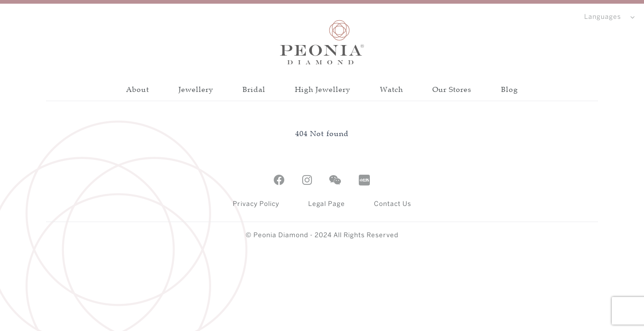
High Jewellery (322, 89)
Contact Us (393, 204)
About (138, 89)
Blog (509, 89)
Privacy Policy (256, 204)
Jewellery (196, 89)
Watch (391, 89)
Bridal (254, 89)
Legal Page (327, 204)
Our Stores (452, 89)
